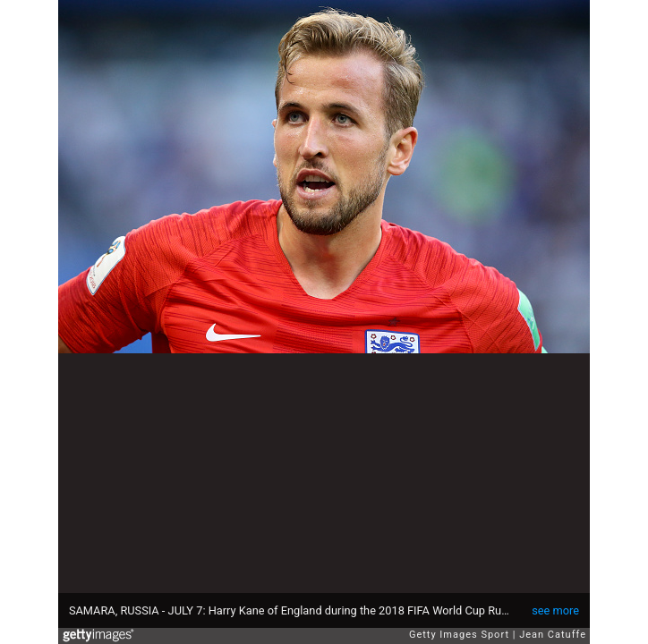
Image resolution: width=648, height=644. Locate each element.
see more (555, 610)
